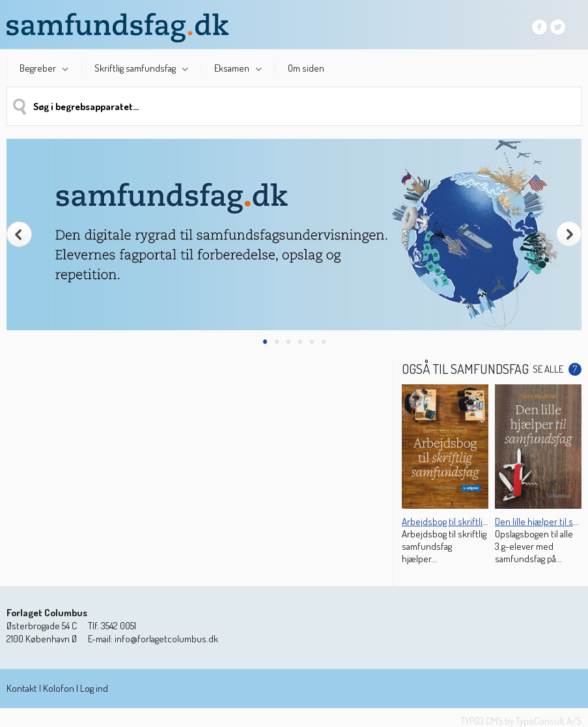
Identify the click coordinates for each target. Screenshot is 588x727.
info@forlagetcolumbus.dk (166, 639)
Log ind (94, 688)
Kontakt (22, 688)
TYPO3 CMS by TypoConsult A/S (521, 721)
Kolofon (59, 688)
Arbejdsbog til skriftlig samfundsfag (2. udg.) (487, 521)
